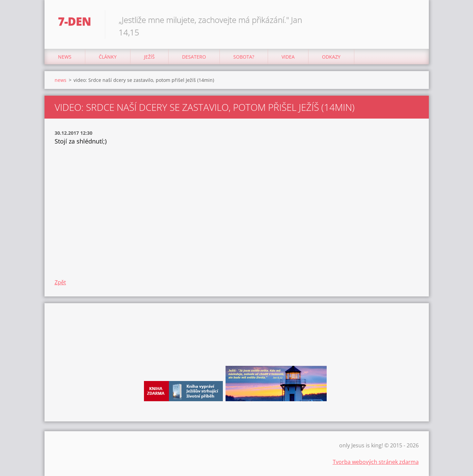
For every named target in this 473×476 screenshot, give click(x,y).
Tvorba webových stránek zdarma (376, 462)
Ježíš (149, 57)
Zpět (60, 282)
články (108, 57)
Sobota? (244, 57)
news (65, 57)
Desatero (194, 57)
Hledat (411, 20)
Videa (288, 57)
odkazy (331, 57)
